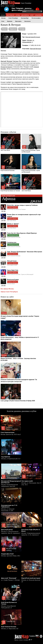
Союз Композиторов (7, 432)
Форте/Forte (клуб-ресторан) (31, 578)
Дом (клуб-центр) (7, 530)
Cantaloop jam (12, 242)
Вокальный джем (13, 280)
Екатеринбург (25, 18)
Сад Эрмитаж (6, 457)
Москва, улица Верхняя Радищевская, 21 (8, 607)
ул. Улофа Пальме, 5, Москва (10, 580)
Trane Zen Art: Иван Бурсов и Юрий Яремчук (22, 233)
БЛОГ (32, 15)
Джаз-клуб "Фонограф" (9, 578)
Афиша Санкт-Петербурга (9, 292)
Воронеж (10, 21)
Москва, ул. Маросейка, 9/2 (10, 629)
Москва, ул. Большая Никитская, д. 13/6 (8, 510)
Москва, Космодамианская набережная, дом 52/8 (10, 486)
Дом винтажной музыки (33, 37)
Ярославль (18, 21)
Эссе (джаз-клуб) (12, 265)
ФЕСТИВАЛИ (10, 15)
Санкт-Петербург (26, 3)
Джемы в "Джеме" (13, 224)
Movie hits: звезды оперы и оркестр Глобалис (22, 205)
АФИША (3, 15)
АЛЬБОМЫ (38, 15)
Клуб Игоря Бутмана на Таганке (11, 183)
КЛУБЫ (18, 15)
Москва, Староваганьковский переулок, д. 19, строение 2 (31, 534)
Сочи (3, 21)
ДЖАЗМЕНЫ (25, 15)
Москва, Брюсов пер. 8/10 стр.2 (11, 434)
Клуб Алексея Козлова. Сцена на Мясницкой (31, 143)
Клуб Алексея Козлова (11, 163)
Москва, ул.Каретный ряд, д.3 (11, 459)
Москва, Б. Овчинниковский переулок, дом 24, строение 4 (11, 532)
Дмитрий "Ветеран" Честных (10, 61)
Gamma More (11, 284)
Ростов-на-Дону (36, 18)
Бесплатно (28, 21)
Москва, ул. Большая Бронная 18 (31, 581)
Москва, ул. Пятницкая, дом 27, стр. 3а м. (31, 484)
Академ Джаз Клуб (7, 554)
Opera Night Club (13, 270)
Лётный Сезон (12, 261)
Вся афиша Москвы (7, 289)
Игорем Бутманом (6, 67)
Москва (17, 3)
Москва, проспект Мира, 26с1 (11, 556)
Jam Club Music (11, 142)
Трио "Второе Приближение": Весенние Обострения (25, 252)
